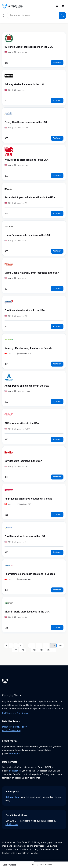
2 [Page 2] (16, 646)
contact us (14, 754)
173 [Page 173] (39, 646)
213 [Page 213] (41, 650)
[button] (4, 15)
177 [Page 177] (15, 650)
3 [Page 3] (21, 646)
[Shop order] (17, 865)
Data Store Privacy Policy (14, 727)
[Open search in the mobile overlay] (37, 15)
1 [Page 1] (11, 646)
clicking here (12, 824)
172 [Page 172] (32, 646)
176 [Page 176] (60, 646)
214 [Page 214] (49, 650)
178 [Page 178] (22, 650)
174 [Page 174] (46, 646)
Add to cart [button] (57, 63)
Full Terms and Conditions (15, 713)
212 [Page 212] (34, 650)
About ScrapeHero (11, 730)
